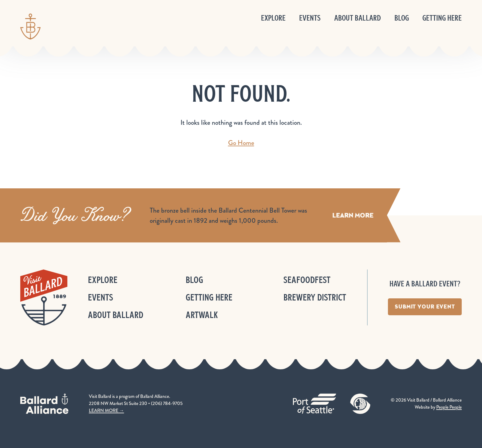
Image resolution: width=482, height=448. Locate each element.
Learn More (353, 215)
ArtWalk (202, 315)
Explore (273, 18)
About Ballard (358, 18)
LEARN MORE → (106, 411)
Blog (402, 18)
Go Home (241, 143)
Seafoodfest (307, 280)
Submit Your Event (425, 307)
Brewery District (315, 297)
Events (310, 18)
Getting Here (442, 18)
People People (449, 407)
